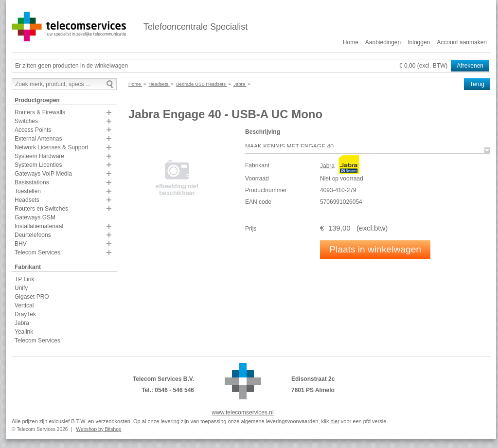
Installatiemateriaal (39, 226)
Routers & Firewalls (40, 112)
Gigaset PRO (32, 297)
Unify (21, 288)
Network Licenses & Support (51, 147)
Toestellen (28, 191)
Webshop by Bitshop (98, 429)
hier (335, 421)
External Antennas (38, 139)
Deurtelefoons (33, 235)
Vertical (24, 305)
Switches (26, 121)
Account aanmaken (462, 42)
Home (351, 42)
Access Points (33, 130)
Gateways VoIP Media (43, 174)
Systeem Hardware (39, 156)
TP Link (24, 279)
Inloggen (419, 42)
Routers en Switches (41, 209)
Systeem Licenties (38, 165)
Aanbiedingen (383, 42)
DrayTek (25, 314)
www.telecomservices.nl (242, 412)
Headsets (27, 200)
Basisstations (32, 182)
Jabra (22, 323)
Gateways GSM (35, 217)
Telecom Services (37, 252)
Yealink (24, 332)
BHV (21, 244)
